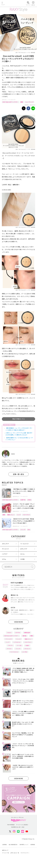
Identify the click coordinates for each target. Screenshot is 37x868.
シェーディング (29, 102)
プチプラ (10, 645)
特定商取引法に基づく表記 (18, 827)
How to (9, 633)
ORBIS (29, 500)
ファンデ (23, 530)
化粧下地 (23, 500)
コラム (4, 559)
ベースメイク (12, 100)
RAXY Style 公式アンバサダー (10, 102)
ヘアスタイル (17, 642)
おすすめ (18, 633)
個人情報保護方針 (13, 845)
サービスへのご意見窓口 (22, 825)
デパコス (9, 649)
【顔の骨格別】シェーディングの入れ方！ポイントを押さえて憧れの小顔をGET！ (19, 429)
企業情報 (4, 845)
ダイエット (27, 649)
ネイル (22, 554)
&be (29, 530)
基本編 (24, 636)
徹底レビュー (11, 515)
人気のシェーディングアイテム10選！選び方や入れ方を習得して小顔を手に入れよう (19, 434)
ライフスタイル (14, 652)
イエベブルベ (26, 515)
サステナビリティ (25, 853)
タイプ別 (25, 652)
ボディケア (24, 549)
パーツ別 (19, 645)
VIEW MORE (19, 622)
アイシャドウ (9, 639)
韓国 (22, 102)
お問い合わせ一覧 (15, 853)
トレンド (18, 639)
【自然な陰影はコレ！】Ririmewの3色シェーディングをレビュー (19, 439)
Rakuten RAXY (10, 4)
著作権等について (24, 845)
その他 (22, 559)
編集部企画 (27, 633)
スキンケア (5, 544)
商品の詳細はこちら (19, 419)
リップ (19, 515)
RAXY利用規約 (11, 825)
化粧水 (27, 645)
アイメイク (5, 549)
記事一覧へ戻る (19, 474)
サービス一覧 (6, 853)
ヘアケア (5, 554)
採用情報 (33, 845)
